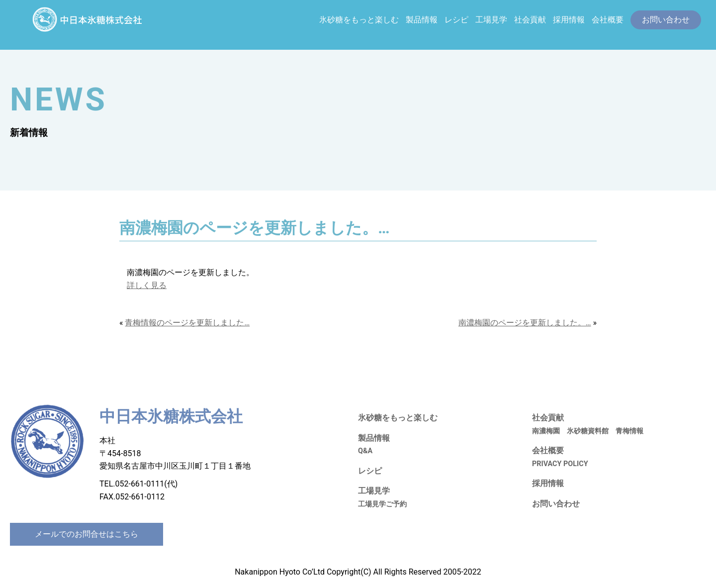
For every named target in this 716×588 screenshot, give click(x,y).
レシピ (456, 20)
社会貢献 (530, 20)
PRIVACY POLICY (560, 464)
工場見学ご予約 (382, 504)
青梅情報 (629, 431)
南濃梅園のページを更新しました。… (525, 323)
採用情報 (569, 20)
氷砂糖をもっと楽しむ (359, 20)
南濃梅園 (546, 431)
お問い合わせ (556, 504)
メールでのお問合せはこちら (87, 534)
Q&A (365, 451)
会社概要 (608, 20)
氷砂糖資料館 (588, 431)
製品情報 (422, 20)
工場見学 (491, 20)
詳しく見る (147, 285)
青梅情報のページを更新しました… (187, 323)
